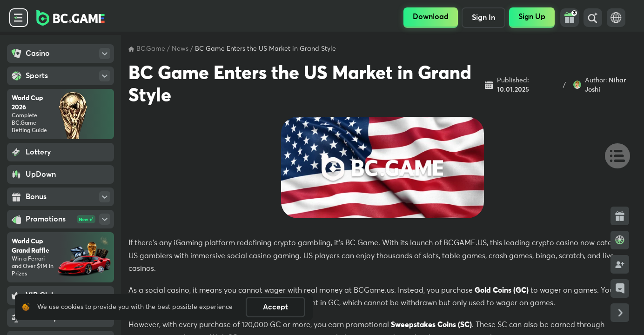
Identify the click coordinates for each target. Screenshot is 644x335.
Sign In (483, 18)
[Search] (593, 18)
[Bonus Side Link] (620, 216)
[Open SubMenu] (105, 54)
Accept (275, 307)
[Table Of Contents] (613, 155)
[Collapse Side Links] (620, 313)
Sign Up (532, 17)
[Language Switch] (616, 18)
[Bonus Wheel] (620, 240)
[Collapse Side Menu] (19, 18)
